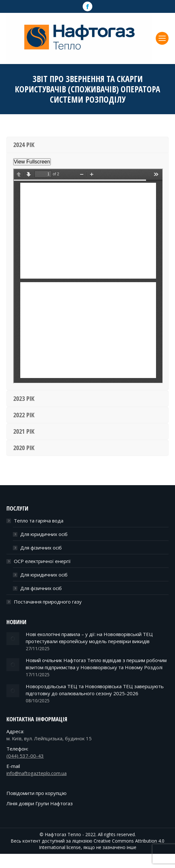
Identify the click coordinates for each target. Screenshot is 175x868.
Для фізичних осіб (41, 548)
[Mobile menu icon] (162, 38)
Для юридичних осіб (44, 534)
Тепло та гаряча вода (39, 521)
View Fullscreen (32, 162)
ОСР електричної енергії (42, 561)
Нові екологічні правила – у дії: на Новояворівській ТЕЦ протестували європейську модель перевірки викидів (89, 638)
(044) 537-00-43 (25, 756)
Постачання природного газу (48, 602)
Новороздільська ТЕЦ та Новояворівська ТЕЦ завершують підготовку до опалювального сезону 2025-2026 (95, 690)
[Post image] (13, 639)
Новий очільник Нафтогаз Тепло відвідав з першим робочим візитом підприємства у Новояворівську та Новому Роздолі (96, 664)
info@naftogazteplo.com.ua (37, 773)
